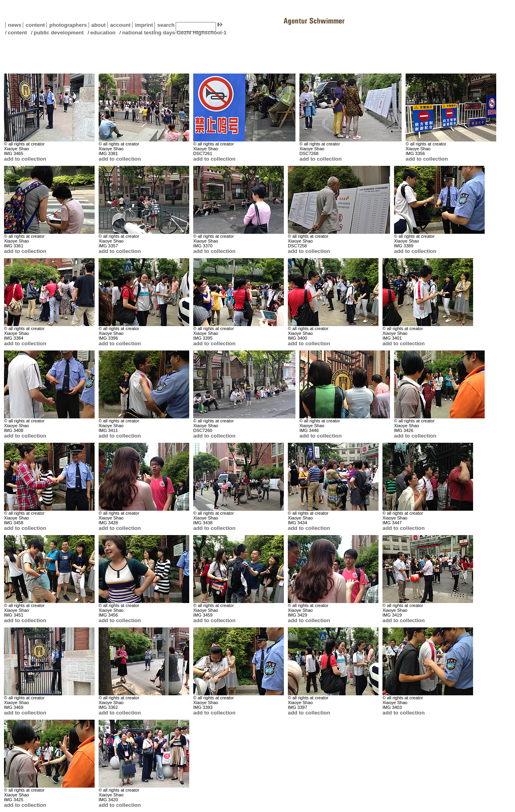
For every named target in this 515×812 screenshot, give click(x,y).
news (15, 25)
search (166, 25)
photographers (68, 25)
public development (58, 33)
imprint (144, 25)
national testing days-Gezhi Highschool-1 (174, 33)
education (103, 33)
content (34, 25)
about (97, 25)
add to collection (25, 159)
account (119, 25)
